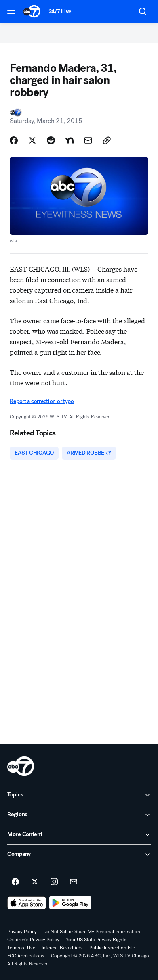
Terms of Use (21, 948)
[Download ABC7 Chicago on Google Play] (71, 903)
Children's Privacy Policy (33, 940)
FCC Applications (26, 956)
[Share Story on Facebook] (14, 140)
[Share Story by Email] (88, 140)
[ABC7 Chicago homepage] (32, 11)
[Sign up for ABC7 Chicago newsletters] (74, 882)
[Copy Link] (107, 140)
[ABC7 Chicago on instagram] (54, 882)
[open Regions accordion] (79, 815)
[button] (11, 11)
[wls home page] (21, 766)
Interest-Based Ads (62, 948)
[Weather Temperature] (118, 11)
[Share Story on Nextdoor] (70, 140)
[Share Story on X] (32, 140)
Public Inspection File (112, 948)
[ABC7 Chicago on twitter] (35, 882)
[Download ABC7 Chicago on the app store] (27, 903)
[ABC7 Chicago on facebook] (15, 882)
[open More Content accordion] (79, 835)
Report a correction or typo (42, 401)
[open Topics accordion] (79, 795)
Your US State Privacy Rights (96, 940)
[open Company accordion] (79, 855)
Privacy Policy (22, 932)
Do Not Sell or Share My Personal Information (92, 932)
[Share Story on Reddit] (51, 140)
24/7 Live (60, 11)
